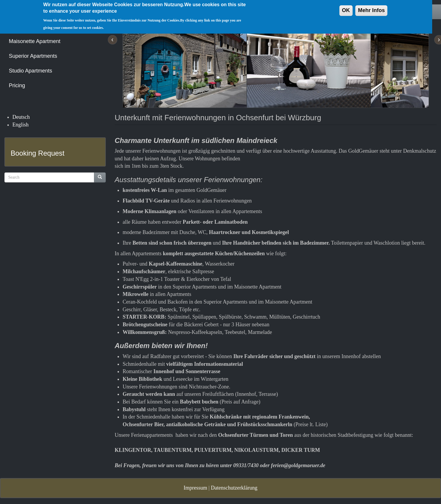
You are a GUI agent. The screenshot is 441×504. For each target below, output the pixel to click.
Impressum (195, 488)
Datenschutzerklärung (234, 488)
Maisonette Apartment (35, 41)
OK (346, 7)
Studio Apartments (30, 71)
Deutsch (21, 117)
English (20, 125)
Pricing (17, 85)
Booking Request (38, 153)
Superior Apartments (33, 56)
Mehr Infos (371, 7)
